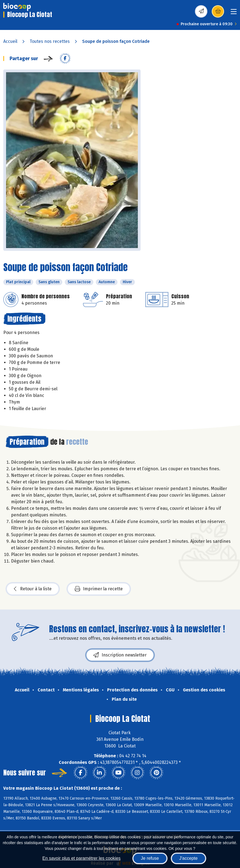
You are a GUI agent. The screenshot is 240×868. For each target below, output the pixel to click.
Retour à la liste (33, 589)
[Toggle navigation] (234, 13)
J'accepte (189, 858)
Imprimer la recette (99, 589)
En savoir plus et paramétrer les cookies (81, 858)
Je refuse (150, 858)
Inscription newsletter (120, 655)
